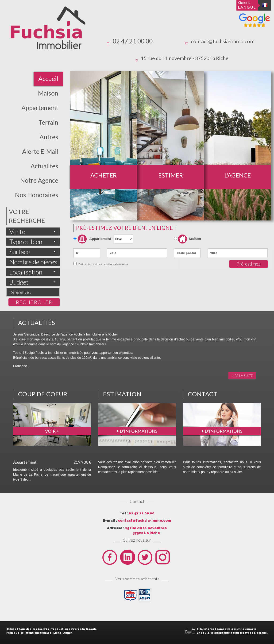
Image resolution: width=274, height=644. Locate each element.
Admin (68, 633)
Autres (49, 137)
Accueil (48, 79)
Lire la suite (242, 376)
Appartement (40, 108)
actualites (44, 166)
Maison (48, 93)
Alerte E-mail (40, 151)
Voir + (52, 431)
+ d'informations (137, 431)
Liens (57, 633)
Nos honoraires (37, 195)
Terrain (48, 122)
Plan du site (15, 633)
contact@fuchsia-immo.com (223, 41)
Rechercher (34, 302)
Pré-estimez (248, 264)
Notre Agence (39, 180)
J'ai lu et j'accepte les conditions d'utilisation (103, 264)
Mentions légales (39, 633)
